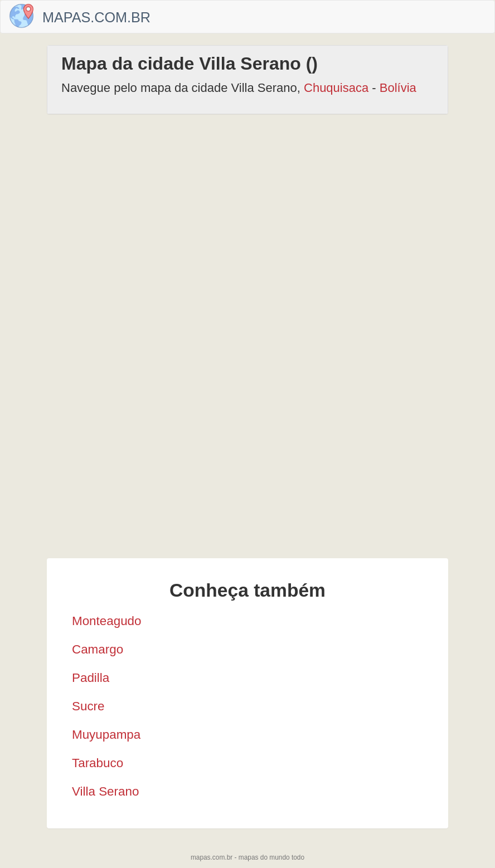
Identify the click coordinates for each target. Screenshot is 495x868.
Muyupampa (106, 735)
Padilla (91, 678)
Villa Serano (105, 791)
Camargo (98, 649)
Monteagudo (107, 621)
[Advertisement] (247, 209)
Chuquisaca (336, 88)
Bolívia (398, 88)
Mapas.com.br (96, 17)
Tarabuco (98, 763)
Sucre (88, 706)
